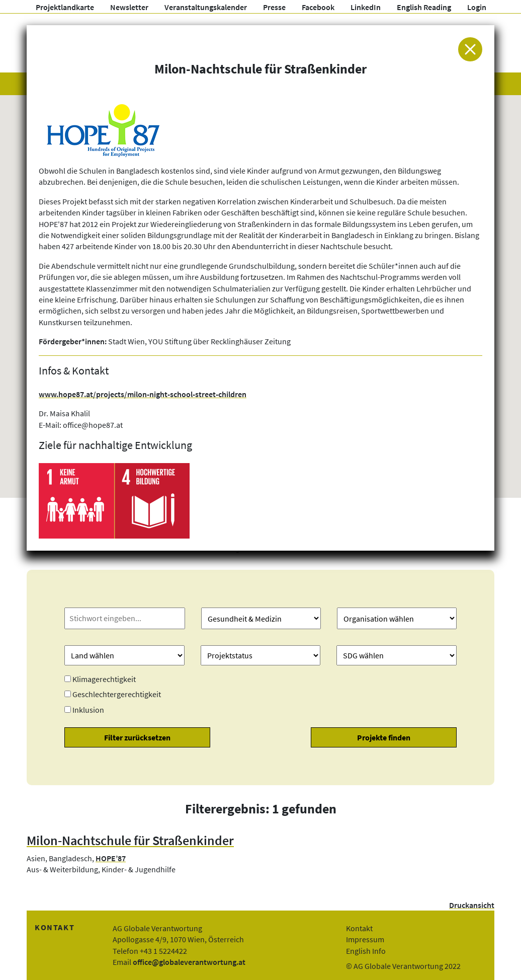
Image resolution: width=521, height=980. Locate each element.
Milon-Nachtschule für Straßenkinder (130, 841)
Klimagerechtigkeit (104, 679)
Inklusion (88, 710)
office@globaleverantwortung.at (189, 962)
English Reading (424, 7)
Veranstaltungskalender (206, 7)
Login (477, 7)
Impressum (365, 939)
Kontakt (359, 928)
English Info (366, 951)
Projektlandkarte (65, 7)
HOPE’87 (111, 858)
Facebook (318, 7)
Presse (274, 7)
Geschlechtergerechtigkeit (117, 694)
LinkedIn (366, 7)
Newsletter (129, 7)
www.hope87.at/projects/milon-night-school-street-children (143, 394)
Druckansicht (472, 905)
